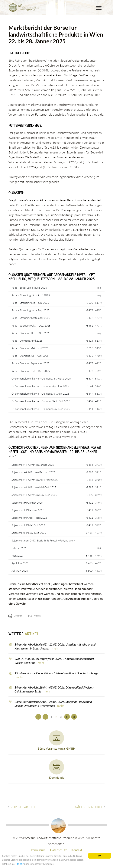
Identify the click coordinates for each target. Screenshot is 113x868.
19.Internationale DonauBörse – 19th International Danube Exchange (56, 673)
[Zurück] (45, 717)
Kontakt (77, 850)
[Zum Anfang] (38, 717)
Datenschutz (58, 850)
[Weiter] (67, 717)
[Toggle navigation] (99, 8)
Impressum (38, 850)
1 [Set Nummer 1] (51, 717)
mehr (20, 864)
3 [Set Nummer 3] (61, 717)
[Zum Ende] (74, 717)
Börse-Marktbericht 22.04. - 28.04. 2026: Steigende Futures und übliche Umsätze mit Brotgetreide (53, 704)
